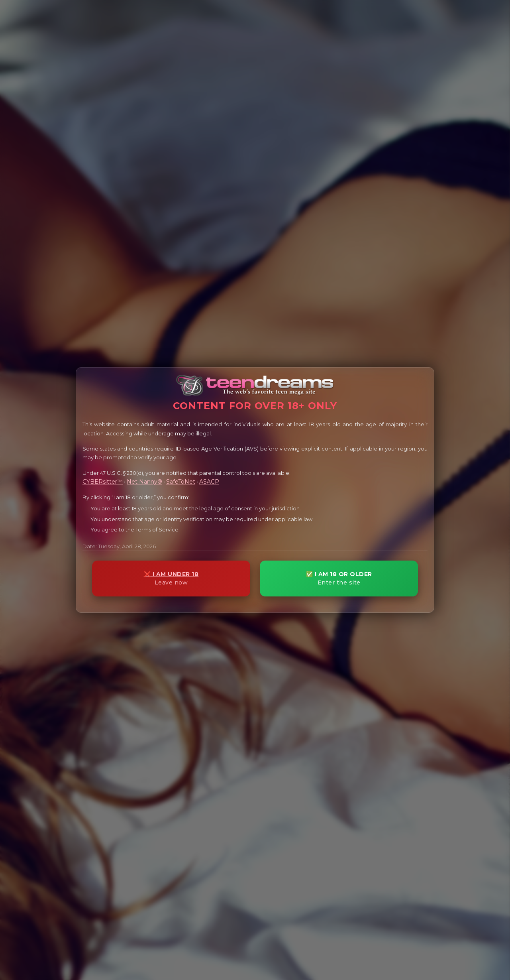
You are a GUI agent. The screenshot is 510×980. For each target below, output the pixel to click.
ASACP (209, 482)
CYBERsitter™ (103, 482)
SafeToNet (181, 482)
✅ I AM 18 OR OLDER (339, 578)
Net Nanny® (144, 482)
